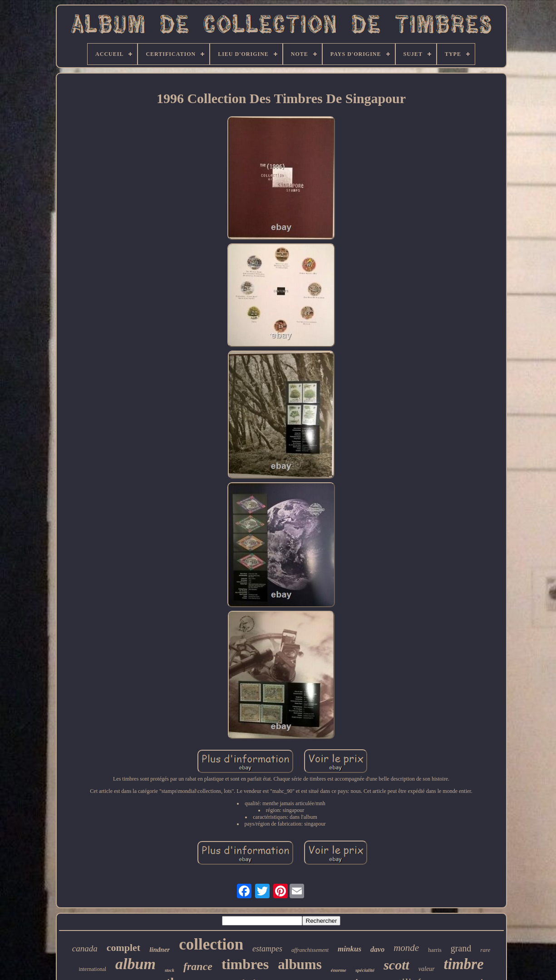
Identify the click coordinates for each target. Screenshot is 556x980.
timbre (464, 964)
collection (211, 944)
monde (406, 948)
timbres (245, 964)
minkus (349, 949)
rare (485, 950)
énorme (339, 970)
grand (461, 948)
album (135, 964)
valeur (427, 969)
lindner (160, 950)
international (92, 969)
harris (435, 950)
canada (85, 948)
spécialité (365, 970)
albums (300, 964)
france (198, 966)
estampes (267, 949)
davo (377, 949)
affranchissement (310, 950)
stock (170, 970)
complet (124, 948)
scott (396, 965)
